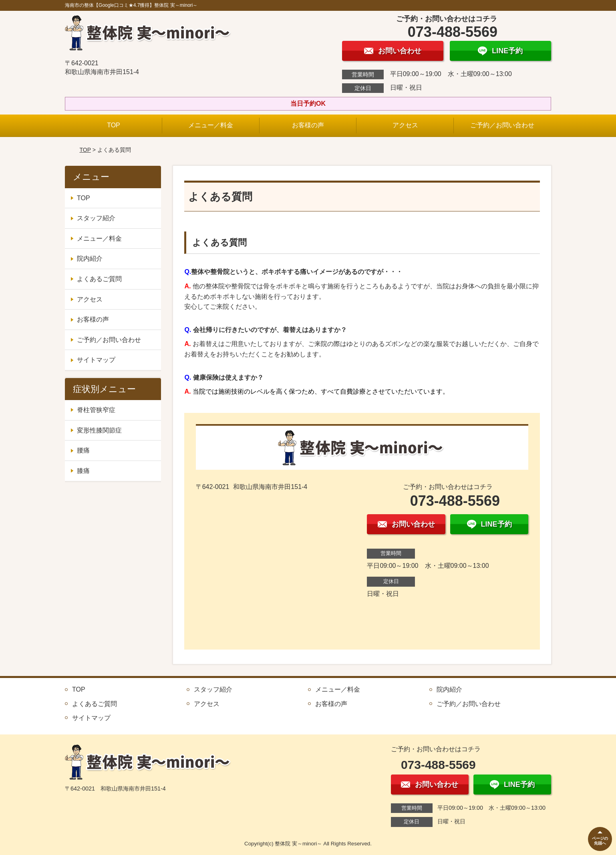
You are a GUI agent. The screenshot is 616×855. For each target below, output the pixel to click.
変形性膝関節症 (99, 430)
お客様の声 (308, 125)
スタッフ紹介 (96, 218)
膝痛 (83, 471)
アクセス (405, 125)
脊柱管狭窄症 (96, 410)
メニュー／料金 (211, 125)
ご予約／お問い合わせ (502, 125)
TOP (114, 125)
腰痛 (83, 450)
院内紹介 (90, 259)
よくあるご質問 (99, 279)
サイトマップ (96, 360)
